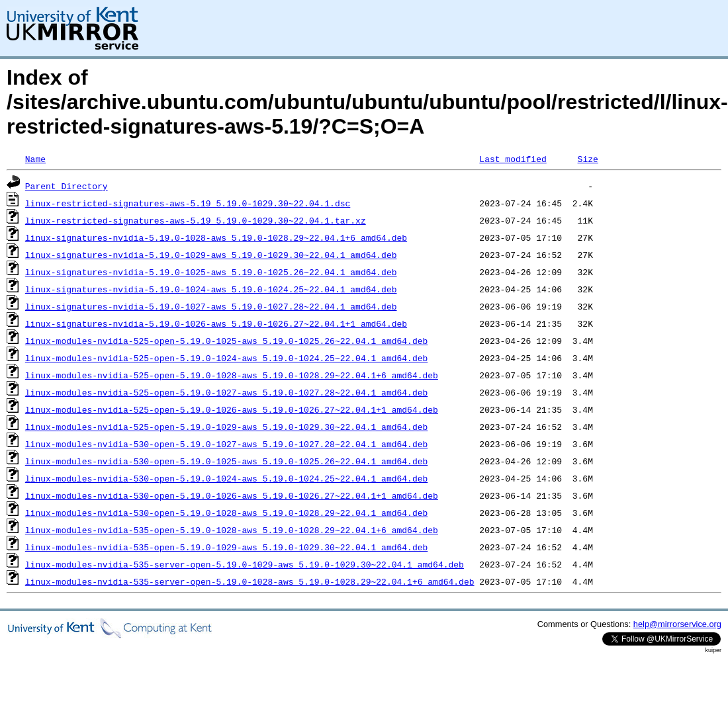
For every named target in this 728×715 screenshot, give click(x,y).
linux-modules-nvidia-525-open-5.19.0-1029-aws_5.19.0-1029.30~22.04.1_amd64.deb (226, 427)
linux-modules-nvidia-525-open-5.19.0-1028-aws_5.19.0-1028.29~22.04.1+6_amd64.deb (232, 375)
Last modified (513, 159)
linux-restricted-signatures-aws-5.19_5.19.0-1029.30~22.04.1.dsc (188, 203)
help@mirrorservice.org (677, 624)
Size (587, 159)
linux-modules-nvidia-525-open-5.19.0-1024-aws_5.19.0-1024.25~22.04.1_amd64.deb (226, 358)
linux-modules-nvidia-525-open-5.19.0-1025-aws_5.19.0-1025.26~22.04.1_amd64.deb (226, 341)
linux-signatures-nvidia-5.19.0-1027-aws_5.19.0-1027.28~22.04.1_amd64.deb (211, 306)
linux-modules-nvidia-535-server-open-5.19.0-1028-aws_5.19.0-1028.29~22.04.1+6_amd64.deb (250, 581)
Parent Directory (67, 186)
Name (35, 159)
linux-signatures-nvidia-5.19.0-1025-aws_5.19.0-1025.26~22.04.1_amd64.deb (211, 272)
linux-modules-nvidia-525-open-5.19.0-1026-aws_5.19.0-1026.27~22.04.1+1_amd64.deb (232, 409)
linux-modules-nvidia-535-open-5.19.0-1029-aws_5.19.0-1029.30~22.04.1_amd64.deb (226, 547)
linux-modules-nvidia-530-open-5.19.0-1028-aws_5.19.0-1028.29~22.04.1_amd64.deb (226, 513)
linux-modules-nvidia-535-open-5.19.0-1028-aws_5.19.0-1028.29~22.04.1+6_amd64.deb (232, 530)
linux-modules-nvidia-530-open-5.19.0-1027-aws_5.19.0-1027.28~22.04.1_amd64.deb (226, 444)
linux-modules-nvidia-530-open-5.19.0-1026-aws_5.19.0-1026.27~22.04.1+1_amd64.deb (232, 495)
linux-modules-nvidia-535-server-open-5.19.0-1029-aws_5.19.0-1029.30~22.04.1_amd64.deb (245, 564)
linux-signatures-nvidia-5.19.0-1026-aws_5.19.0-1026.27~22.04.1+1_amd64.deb (216, 323)
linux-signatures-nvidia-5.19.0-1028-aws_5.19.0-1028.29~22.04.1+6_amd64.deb (216, 237)
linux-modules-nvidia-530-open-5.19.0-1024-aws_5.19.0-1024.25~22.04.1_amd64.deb (226, 478)
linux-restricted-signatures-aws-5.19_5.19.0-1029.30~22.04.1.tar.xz (196, 220)
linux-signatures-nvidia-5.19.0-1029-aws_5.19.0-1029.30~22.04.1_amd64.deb (211, 255)
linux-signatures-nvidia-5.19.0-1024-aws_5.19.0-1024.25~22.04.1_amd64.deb (211, 289)
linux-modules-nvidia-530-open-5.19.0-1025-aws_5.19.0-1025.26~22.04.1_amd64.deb (226, 461)
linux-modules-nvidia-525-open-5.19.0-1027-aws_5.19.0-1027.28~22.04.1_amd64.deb (226, 392)
